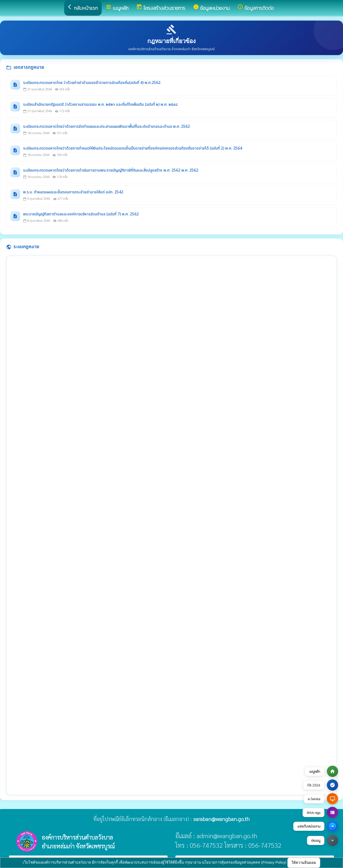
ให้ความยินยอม (304, 862)
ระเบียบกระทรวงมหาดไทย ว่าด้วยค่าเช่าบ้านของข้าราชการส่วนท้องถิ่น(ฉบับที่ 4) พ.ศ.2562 (92, 83)
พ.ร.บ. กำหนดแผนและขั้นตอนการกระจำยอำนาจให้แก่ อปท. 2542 (73, 192)
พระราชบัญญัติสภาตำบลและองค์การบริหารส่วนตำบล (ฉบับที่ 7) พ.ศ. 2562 (81, 214)
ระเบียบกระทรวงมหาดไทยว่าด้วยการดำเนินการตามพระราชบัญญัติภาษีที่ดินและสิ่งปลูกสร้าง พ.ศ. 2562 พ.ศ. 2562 (111, 170)
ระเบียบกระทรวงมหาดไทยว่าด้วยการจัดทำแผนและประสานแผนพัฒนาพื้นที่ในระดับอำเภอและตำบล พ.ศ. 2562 (106, 127)
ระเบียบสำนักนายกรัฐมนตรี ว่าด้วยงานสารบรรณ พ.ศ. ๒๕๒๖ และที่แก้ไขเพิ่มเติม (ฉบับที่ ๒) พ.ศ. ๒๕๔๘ (100, 105)
